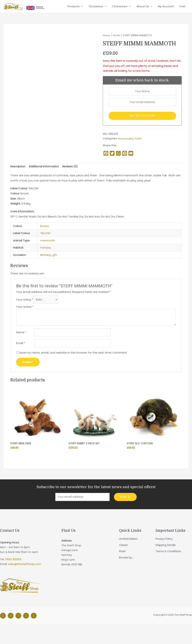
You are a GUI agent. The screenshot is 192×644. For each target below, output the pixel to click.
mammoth (48, 258)
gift (55, 272)
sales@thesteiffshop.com (25, 584)
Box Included (126, 156)
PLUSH (117, 51)
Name (21, 351)
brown (45, 243)
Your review (25, 324)
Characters (120, 23)
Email (21, 362)
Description (18, 184)
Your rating (25, 317)
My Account (166, 23)
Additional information (44, 184)
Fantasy (46, 265)
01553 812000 (13, 579)
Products (74, 23)
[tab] (18, 184)
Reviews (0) (71, 184)
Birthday (46, 272)
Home (106, 51)
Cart (182, 23)
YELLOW (45, 251)
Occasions (96, 23)
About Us (143, 23)
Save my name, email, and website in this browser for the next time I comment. (73, 372)
